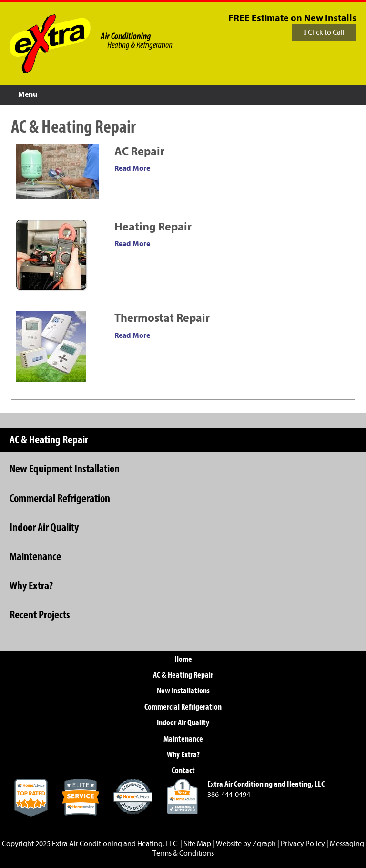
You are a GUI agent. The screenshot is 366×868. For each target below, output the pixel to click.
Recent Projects (40, 615)
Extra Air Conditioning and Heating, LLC (115, 844)
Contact (183, 770)
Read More (132, 168)
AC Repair (139, 151)
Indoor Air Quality (44, 527)
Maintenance (35, 556)
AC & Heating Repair (49, 439)
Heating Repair (153, 227)
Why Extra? (31, 586)
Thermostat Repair (162, 318)
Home (183, 659)
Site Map (197, 844)
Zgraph (264, 844)
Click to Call (324, 32)
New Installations (183, 691)
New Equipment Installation (65, 469)
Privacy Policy (303, 844)
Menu (28, 94)
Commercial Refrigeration (60, 498)
